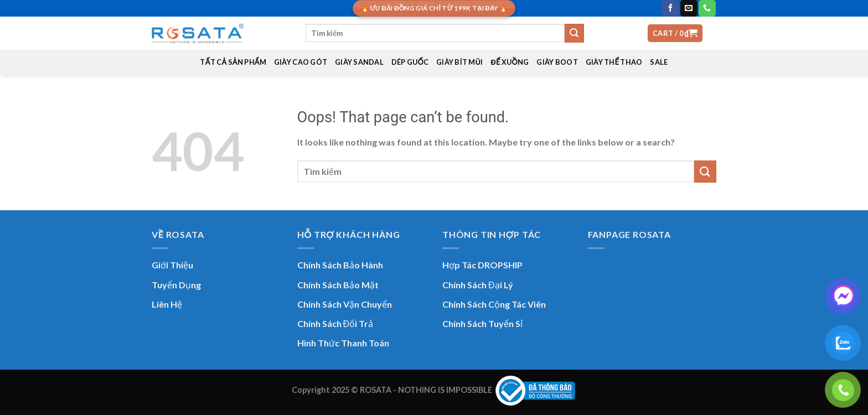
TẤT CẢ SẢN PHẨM (233, 62)
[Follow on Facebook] (670, 8)
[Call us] (707, 8)
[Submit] (574, 33)
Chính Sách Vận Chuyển (345, 304)
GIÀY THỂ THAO (614, 62)
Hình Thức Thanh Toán (343, 343)
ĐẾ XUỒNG (510, 62)
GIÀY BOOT (557, 62)
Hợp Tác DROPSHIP (482, 265)
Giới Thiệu (172, 265)
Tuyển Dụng (176, 285)
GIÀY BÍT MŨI (459, 62)
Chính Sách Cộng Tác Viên (494, 304)
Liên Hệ (167, 304)
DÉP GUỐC (410, 62)
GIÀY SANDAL (359, 62)
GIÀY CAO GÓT (301, 62)
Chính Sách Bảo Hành (340, 265)
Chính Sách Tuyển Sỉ (482, 323)
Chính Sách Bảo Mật (338, 285)
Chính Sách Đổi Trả (335, 323)
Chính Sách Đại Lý (478, 285)
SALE (659, 62)
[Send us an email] (689, 8)
